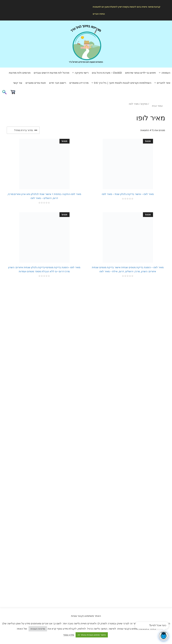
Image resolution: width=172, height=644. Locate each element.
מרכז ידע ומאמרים (79, 83)
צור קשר (18, 83)
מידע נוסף (69, 635)
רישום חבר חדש (58, 83)
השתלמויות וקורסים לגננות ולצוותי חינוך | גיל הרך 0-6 (121, 83)
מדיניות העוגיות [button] (38, 629)
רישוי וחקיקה (80, 73)
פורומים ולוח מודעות (20, 73)
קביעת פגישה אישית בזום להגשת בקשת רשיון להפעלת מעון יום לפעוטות (126, 7)
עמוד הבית (157, 106)
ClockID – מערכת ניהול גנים (107, 73)
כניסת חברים (99, 14)
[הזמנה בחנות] (23, 130)
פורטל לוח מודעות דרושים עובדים (51, 73)
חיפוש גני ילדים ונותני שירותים (141, 73)
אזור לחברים (162, 83)
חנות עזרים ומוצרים (36, 83)
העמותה (164, 73)
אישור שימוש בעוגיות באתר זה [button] (92, 635)
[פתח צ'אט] (164, 636)
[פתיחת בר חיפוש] (4, 93)
